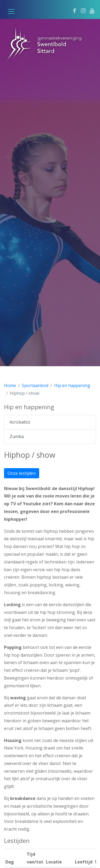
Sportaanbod (35, 385)
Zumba (17, 436)
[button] (11, 11)
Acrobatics (20, 422)
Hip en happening (72, 385)
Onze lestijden (22, 473)
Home (10, 385)
